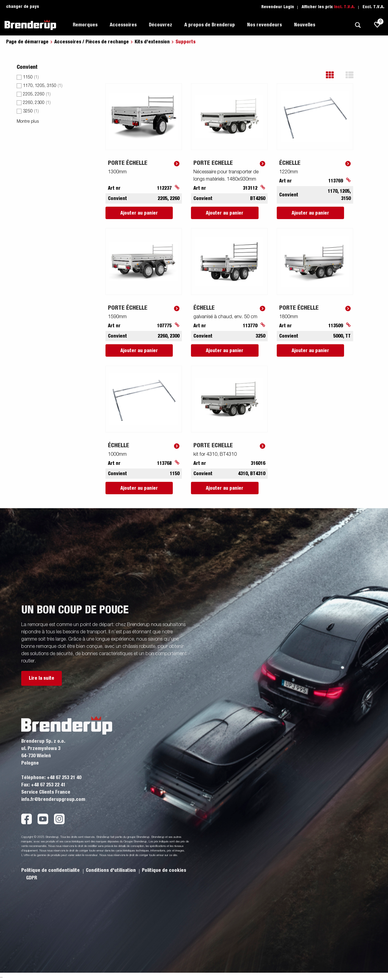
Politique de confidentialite (51, 870)
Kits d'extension (152, 42)
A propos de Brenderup (210, 25)
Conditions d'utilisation (111, 870)
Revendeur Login (278, 7)
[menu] (57, 96)
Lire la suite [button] (42, 678)
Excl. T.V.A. (373, 7)
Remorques (85, 25)
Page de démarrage (27, 42)
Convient (27, 67)
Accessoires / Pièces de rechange (92, 42)
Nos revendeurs (264, 25)
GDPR (32, 878)
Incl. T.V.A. (345, 7)
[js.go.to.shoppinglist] (377, 25)
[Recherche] (358, 25)
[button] (334, 75)
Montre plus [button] (28, 122)
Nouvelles (305, 25)
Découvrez (161, 25)
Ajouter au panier (139, 213)
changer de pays (23, 7)
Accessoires (123, 25)
